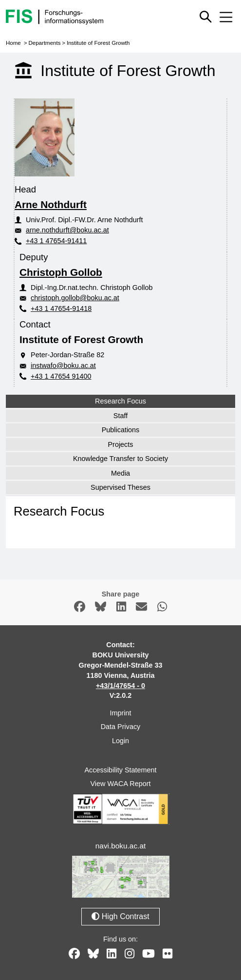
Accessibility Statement (121, 770)
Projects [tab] (121, 444)
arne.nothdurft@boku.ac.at (67, 230)
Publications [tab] (121, 430)
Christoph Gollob (61, 272)
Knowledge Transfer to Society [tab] (120, 459)
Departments (44, 43)
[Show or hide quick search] (205, 17)
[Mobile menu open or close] (226, 17)
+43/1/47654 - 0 (120, 686)
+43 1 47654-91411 (56, 241)
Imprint (121, 713)
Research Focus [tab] (120, 401)
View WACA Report (121, 784)
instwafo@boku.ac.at (63, 365)
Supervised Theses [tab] (120, 487)
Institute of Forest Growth (98, 43)
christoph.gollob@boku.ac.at (75, 298)
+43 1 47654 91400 (61, 376)
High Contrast (120, 916)
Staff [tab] (120, 416)
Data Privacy (121, 727)
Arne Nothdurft (51, 204)
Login (120, 741)
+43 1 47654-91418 (61, 308)
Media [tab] (120, 473)
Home (13, 43)
